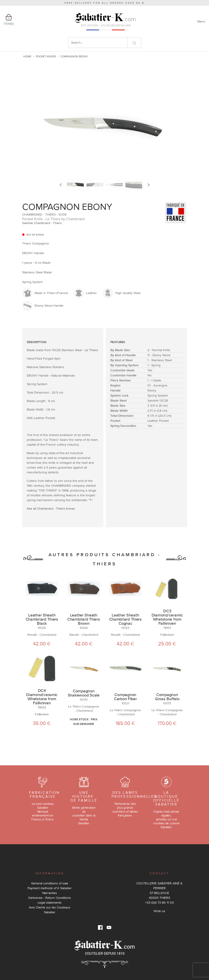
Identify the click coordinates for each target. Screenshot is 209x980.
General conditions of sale (50, 883)
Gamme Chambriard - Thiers (42, 223)
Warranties (50, 893)
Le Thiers (91, 350)
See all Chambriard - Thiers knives (51, 508)
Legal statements (50, 902)
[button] (61, 185)
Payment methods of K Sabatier (50, 888)
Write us (159, 911)
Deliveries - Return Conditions (50, 898)
